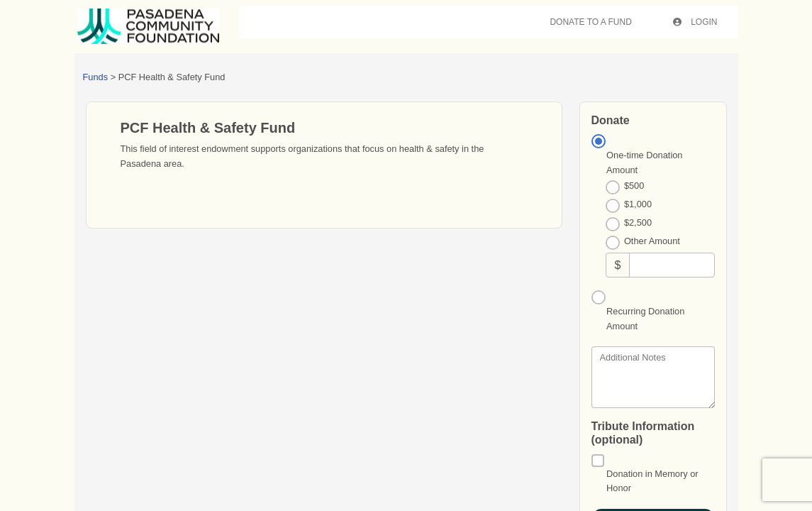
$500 (634, 186)
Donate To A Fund (590, 22)
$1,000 (638, 204)
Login (695, 22)
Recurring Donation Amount (645, 318)
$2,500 (638, 222)
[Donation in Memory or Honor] (598, 461)
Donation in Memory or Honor (652, 481)
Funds (96, 77)
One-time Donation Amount (644, 162)
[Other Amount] (672, 265)
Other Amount (652, 241)
